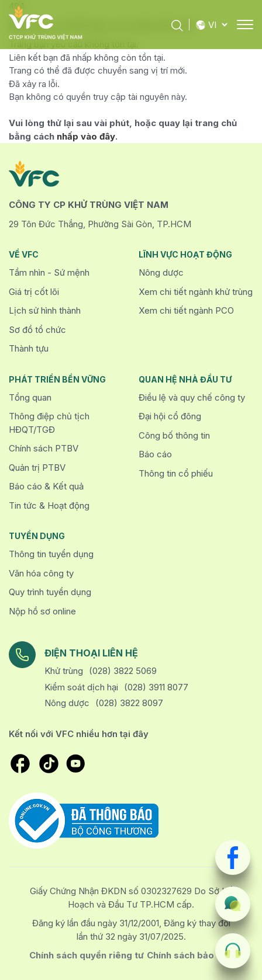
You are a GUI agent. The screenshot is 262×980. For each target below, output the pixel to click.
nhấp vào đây (86, 136)
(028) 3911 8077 (156, 687)
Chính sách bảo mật (190, 955)
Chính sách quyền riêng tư (87, 955)
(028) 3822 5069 (123, 671)
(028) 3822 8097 (129, 703)
